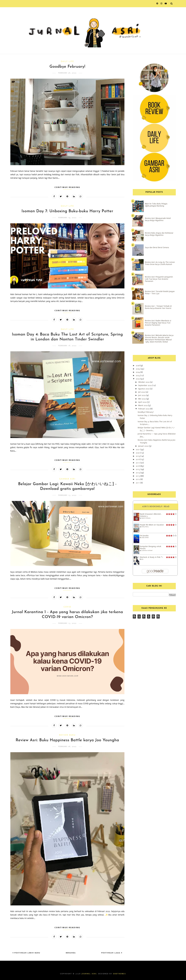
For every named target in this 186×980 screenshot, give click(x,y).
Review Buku (67, 735)
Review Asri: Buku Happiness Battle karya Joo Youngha (67, 740)
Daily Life (67, 62)
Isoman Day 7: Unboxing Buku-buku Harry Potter (67, 211)
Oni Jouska (144, 536)
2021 (138, 449)
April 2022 (143, 402)
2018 (138, 459)
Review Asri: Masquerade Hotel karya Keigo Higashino (158, 219)
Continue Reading (67, 187)
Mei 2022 (142, 399)
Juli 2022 (142, 392)
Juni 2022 (142, 395)
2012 (138, 479)
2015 (138, 469)
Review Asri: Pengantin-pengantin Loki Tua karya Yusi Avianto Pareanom (159, 279)
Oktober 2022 (144, 382)
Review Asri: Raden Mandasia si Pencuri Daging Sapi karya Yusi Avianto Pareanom (158, 323)
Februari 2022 (144, 409)
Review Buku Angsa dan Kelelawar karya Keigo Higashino (159, 234)
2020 (138, 453)
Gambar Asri (67, 479)
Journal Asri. (89, 974)
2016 (138, 466)
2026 (138, 366)
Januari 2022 (144, 446)
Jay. (143, 559)
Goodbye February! (67, 67)
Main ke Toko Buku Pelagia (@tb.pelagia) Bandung (156, 205)
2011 (138, 483)
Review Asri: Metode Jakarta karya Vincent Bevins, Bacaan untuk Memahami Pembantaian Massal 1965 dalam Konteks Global (159, 339)
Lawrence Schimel (147, 550)
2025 (138, 369)
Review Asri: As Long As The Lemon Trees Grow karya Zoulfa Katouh (160, 263)
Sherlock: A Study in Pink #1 (151, 557)
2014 (138, 473)
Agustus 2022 (144, 389)
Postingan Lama (111, 953)
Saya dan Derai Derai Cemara (157, 247)
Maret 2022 (143, 405)
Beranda (71, 953)
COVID (67, 607)
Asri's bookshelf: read (156, 507)
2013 (138, 476)
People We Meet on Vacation (152, 525)
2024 (138, 372)
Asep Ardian (145, 537)
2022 (138, 379)
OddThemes (119, 974)
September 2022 (145, 385)
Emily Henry (145, 527)
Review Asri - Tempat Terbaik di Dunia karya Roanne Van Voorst (158, 307)
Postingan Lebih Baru (27, 953)
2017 (138, 463)
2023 (138, 375)
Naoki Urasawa (146, 518)
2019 (138, 456)
